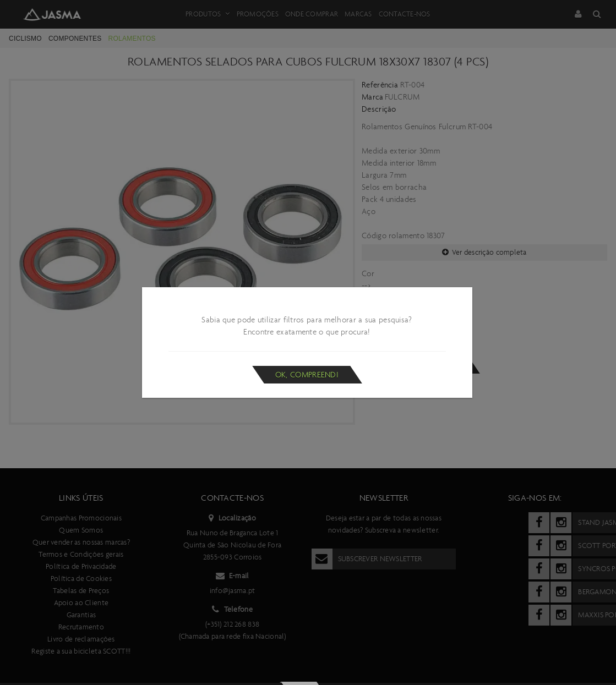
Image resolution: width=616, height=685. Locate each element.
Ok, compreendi (307, 375)
